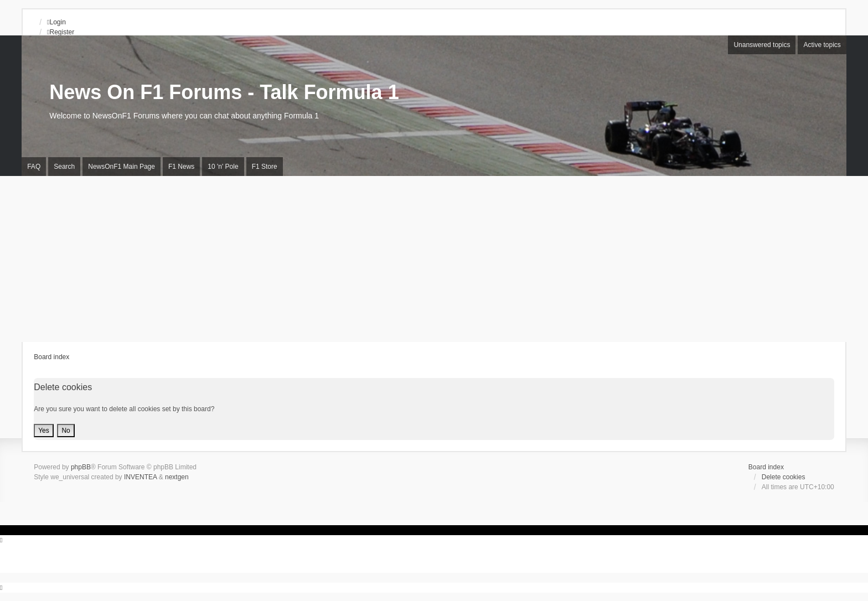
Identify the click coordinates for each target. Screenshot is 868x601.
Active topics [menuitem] (822, 45)
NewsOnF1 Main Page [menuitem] (122, 167)
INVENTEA (140, 477)
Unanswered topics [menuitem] (762, 45)
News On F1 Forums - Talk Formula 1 (224, 92)
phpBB (81, 467)
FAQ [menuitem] (34, 167)
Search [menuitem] (64, 167)
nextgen (177, 477)
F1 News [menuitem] (181, 167)
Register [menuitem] (61, 32)
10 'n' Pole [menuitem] (223, 167)
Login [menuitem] (56, 22)
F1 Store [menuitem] (265, 167)
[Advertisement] (434, 259)
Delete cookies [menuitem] (784, 477)
